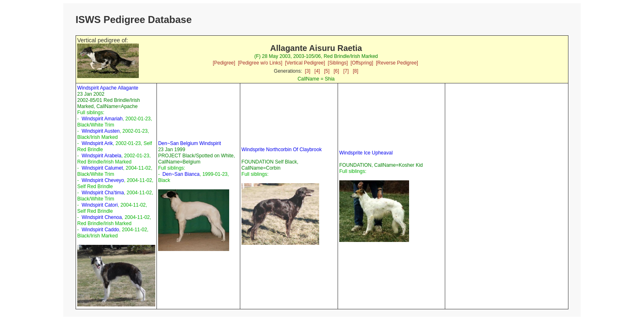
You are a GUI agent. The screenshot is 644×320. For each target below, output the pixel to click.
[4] (317, 71)
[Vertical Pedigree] (305, 63)
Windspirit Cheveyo (103, 180)
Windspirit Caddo (100, 230)
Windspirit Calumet (102, 168)
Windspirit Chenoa (102, 217)
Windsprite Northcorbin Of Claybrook (282, 150)
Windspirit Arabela (102, 156)
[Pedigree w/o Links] (260, 63)
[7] (346, 71)
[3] (307, 71)
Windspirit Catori (100, 205)
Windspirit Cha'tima (103, 193)
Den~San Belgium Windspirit (190, 143)
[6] (336, 71)
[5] (327, 71)
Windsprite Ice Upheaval (366, 153)
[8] (355, 71)
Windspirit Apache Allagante (108, 88)
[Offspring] (362, 63)
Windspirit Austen (101, 131)
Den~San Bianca (181, 174)
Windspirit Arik (97, 143)
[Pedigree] (224, 63)
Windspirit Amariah (102, 119)
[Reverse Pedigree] (397, 63)
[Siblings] (338, 63)
